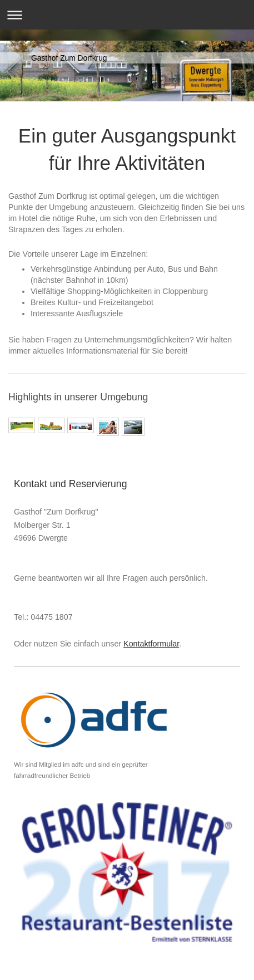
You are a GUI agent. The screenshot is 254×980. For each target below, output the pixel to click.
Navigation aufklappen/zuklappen (127, 15)
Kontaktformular (151, 644)
